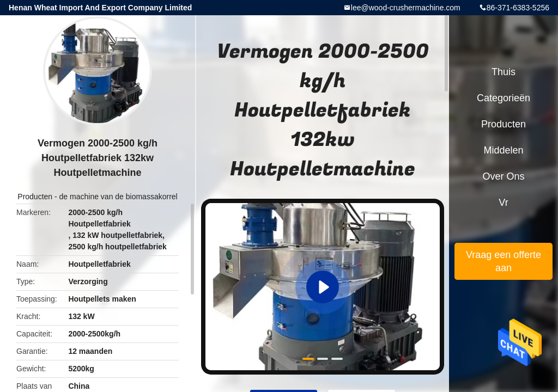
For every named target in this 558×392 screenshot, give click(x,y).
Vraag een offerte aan (504, 261)
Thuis (504, 72)
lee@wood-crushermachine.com (406, 8)
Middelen (503, 150)
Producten (35, 197)
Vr (503, 203)
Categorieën (504, 98)
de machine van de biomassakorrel (119, 197)
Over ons (503, 176)
